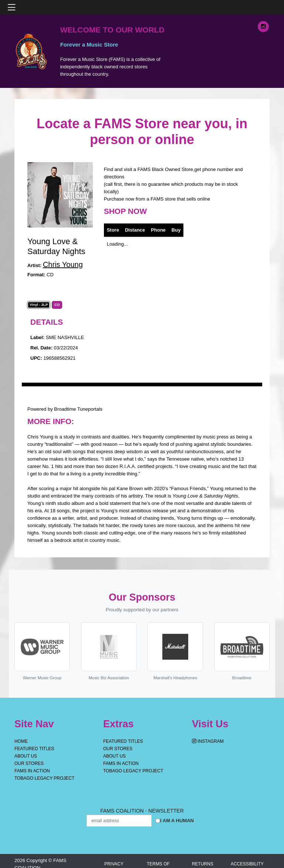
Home (21, 741)
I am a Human (177, 821)
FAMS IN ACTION (32, 771)
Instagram (208, 741)
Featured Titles (34, 749)
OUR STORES (29, 763)
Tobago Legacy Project (44, 778)
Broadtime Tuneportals (78, 409)
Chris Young (63, 264)
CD (57, 305)
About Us (26, 756)
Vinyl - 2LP (39, 305)
